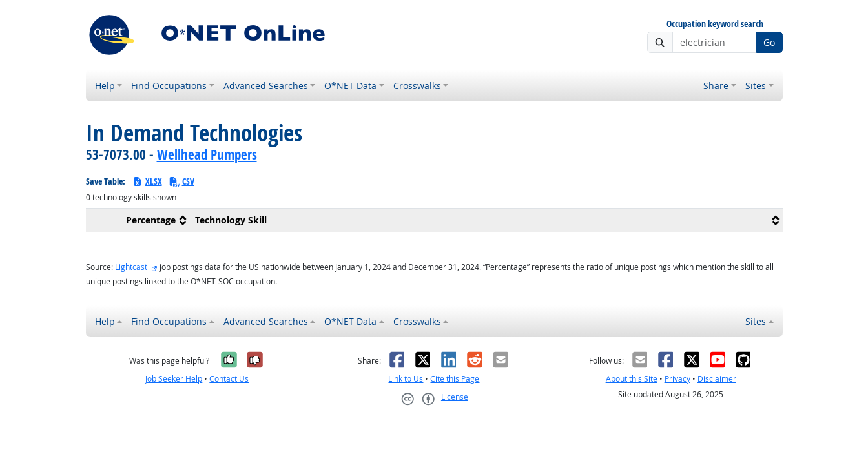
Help (105, 86)
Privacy (677, 379)
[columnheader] (138, 221)
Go (769, 42)
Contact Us (229, 379)
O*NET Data (350, 86)
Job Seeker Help (174, 379)
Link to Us (406, 379)
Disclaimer (717, 379)
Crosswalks (417, 86)
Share (716, 86)
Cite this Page (455, 379)
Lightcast (131, 267)
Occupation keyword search (715, 24)
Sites (756, 86)
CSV (181, 181)
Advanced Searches (266, 86)
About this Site (632, 379)
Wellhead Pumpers (207, 154)
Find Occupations (169, 86)
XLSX (147, 181)
